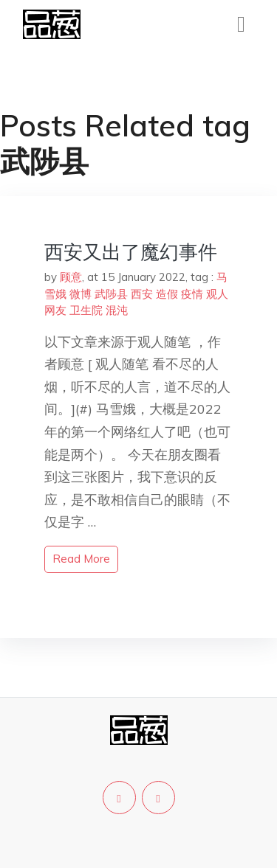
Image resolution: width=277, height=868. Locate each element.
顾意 (71, 277)
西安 (142, 294)
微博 (81, 294)
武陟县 (111, 294)
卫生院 (86, 310)
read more (81, 559)
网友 (55, 310)
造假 (167, 294)
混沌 (117, 310)
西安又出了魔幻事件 (131, 252)
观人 (217, 294)
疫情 (192, 294)
